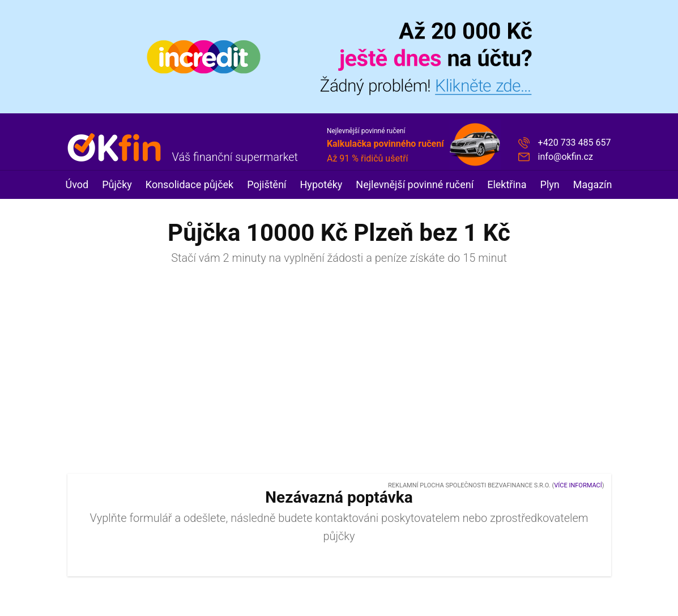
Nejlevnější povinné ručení (415, 184)
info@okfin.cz (566, 157)
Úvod (77, 184)
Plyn (550, 184)
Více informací (578, 485)
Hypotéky (321, 184)
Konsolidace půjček (189, 184)
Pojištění (266, 184)
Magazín (593, 184)
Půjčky (117, 184)
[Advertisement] (339, 375)
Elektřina (507, 184)
